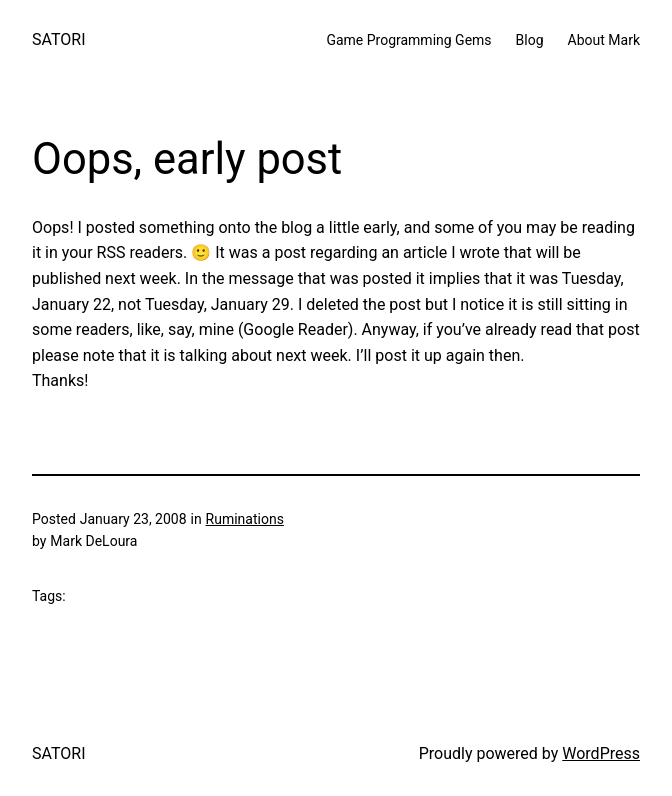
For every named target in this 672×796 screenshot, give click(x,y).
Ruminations (245, 519)
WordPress (601, 753)
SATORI (58, 39)
